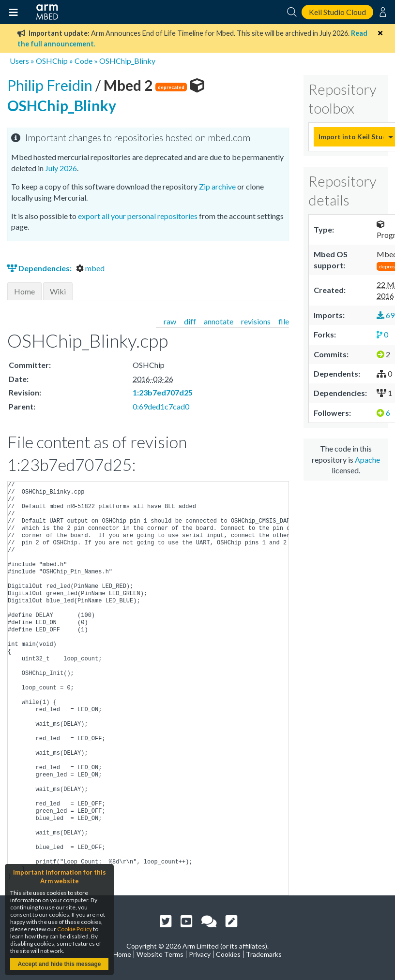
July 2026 (61, 168)
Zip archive (217, 186)
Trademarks (264, 954)
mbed (90, 268)
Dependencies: (40, 268)
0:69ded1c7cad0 (161, 406)
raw (170, 321)
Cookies (228, 954)
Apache (367, 460)
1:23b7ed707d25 (163, 392)
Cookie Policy (75, 929)
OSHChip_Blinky (127, 61)
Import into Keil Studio (351, 137)
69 (386, 315)
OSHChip (52, 61)
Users (19, 61)
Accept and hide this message (59, 964)
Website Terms (160, 954)
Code (84, 61)
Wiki (58, 291)
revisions (256, 321)
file (284, 321)
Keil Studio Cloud (337, 12)
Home (24, 291)
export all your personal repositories (138, 216)
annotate (219, 321)
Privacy (200, 954)
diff (190, 321)
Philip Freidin (51, 85)
